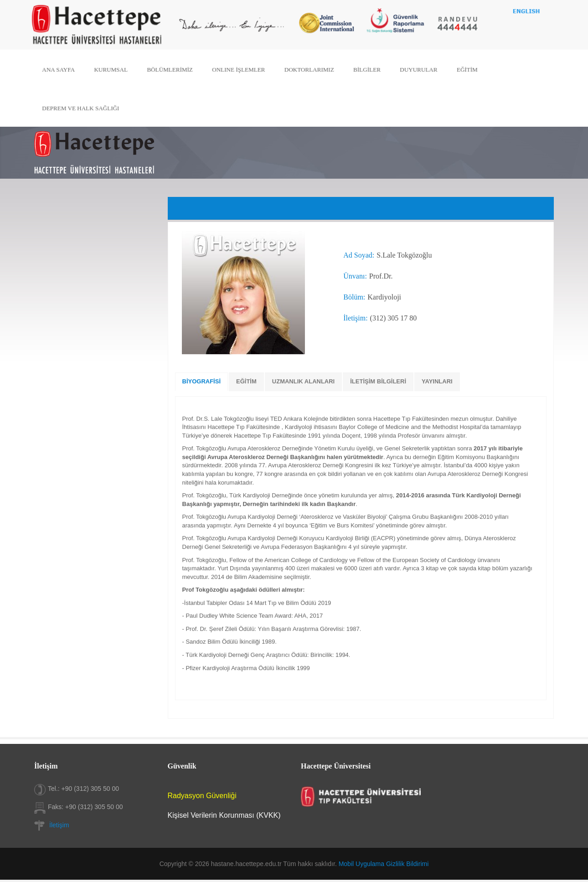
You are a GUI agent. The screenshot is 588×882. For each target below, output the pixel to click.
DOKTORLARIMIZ (309, 70)
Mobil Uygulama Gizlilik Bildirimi (384, 864)
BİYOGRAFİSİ (202, 382)
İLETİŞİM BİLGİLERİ (378, 382)
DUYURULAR (416, 70)
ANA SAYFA (63, 70)
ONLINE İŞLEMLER (240, 70)
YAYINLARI (437, 382)
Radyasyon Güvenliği (202, 796)
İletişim (59, 825)
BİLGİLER (365, 70)
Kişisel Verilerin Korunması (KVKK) (224, 815)
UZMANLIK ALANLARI (303, 382)
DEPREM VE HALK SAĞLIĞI (85, 107)
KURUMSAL (115, 70)
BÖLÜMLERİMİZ (172, 70)
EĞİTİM (463, 70)
